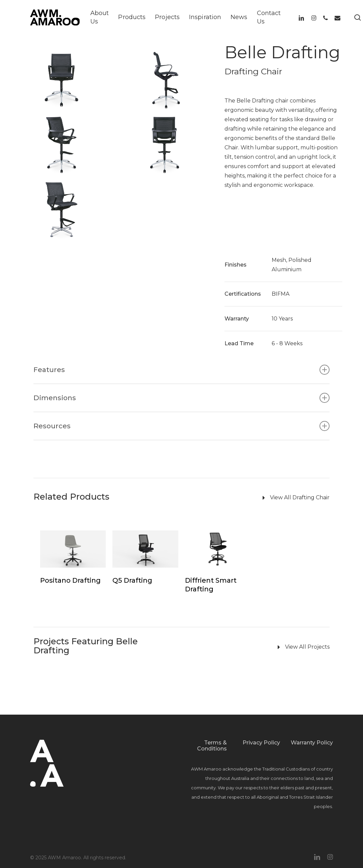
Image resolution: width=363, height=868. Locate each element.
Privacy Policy (261, 743)
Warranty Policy (312, 743)
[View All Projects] (241, 647)
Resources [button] (181, 426)
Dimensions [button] (181, 398)
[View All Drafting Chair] (241, 498)
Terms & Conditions (212, 746)
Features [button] (181, 370)
